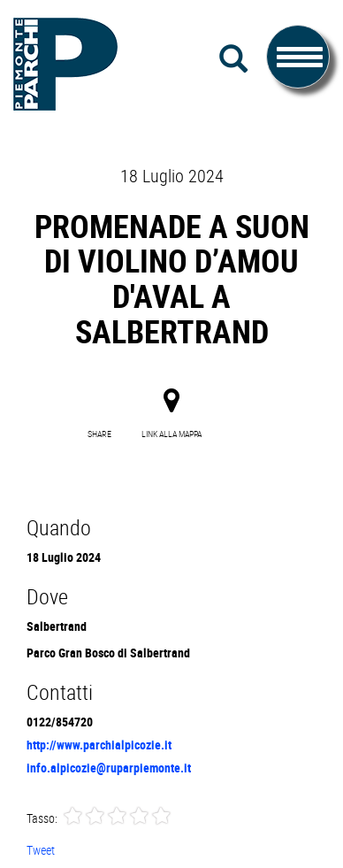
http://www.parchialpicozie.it (99, 745)
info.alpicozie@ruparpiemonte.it (109, 768)
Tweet (41, 850)
